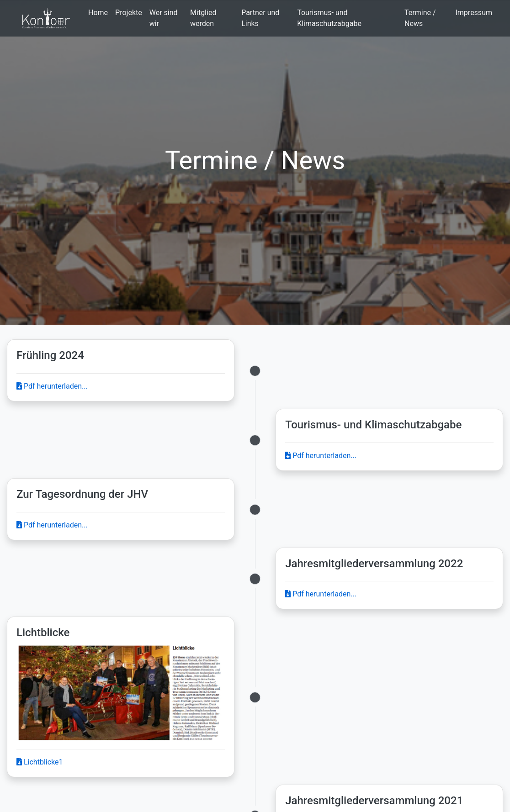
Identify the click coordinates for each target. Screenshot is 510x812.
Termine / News (420, 18)
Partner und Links (260, 18)
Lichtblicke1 (40, 762)
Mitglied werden (203, 18)
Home (98, 13)
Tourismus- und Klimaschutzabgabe (329, 18)
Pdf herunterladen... (52, 386)
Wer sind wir (164, 18)
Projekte (129, 13)
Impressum (474, 13)
